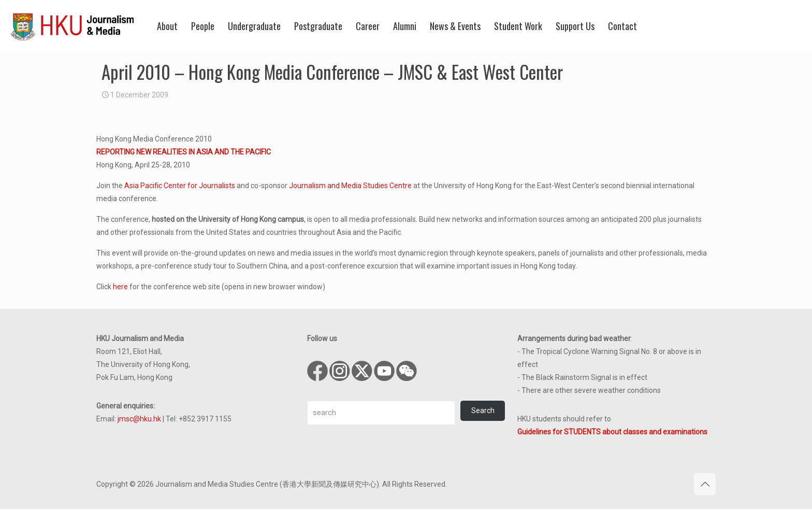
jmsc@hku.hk (139, 419)
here (120, 287)
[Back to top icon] (705, 484)
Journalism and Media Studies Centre (350, 186)
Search (483, 411)
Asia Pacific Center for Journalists (180, 186)
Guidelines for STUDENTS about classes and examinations (612, 432)
